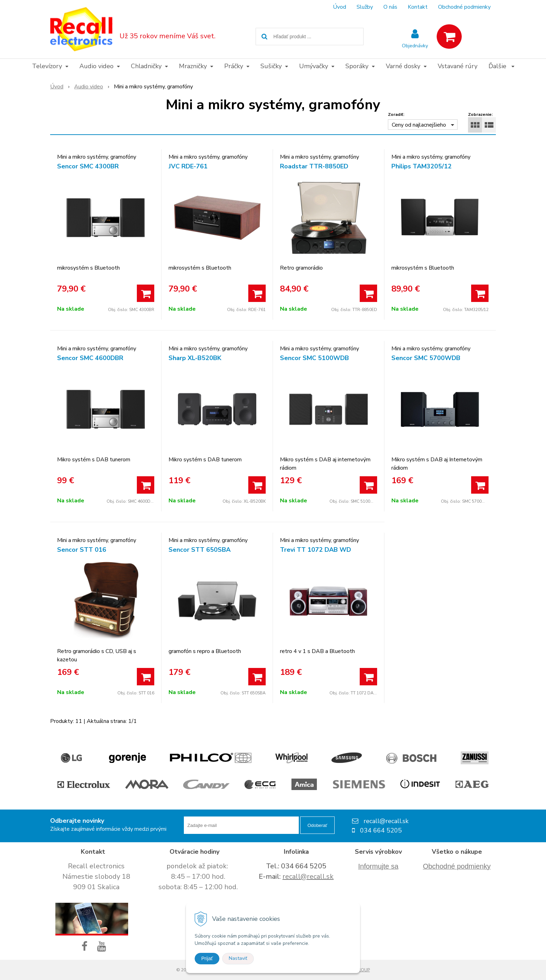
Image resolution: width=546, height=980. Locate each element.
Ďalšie (501, 66)
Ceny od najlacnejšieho (419, 125)
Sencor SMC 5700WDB (426, 358)
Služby (365, 7)
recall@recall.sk (308, 877)
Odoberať (317, 825)
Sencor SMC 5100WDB (314, 358)
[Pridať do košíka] (146, 293)
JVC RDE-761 (188, 166)
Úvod (340, 7)
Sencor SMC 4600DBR (90, 358)
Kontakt (418, 7)
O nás (390, 7)
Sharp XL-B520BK (195, 358)
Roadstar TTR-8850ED (314, 166)
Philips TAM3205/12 (422, 166)
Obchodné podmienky (464, 7)
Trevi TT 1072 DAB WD (315, 550)
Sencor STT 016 (82, 550)
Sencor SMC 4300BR (88, 166)
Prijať (207, 958)
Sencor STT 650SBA (200, 550)
